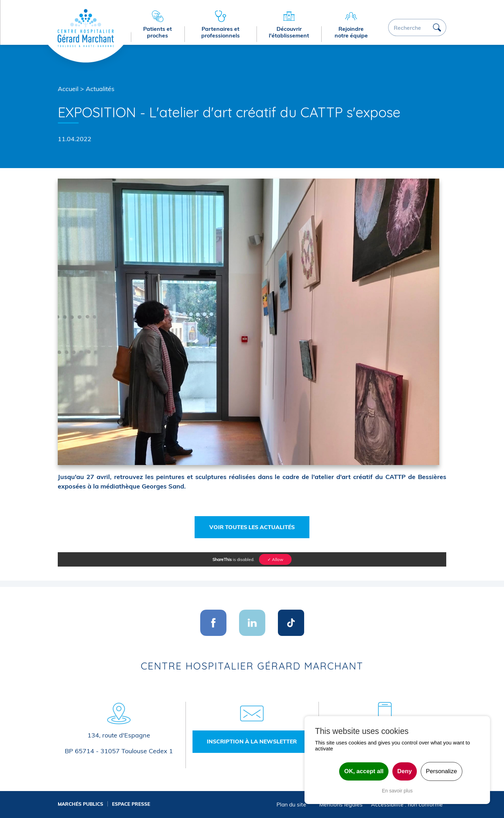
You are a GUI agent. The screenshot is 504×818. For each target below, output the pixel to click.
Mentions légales (341, 804)
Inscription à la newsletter (252, 741)
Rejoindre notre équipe (351, 32)
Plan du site (291, 804)
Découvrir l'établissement (289, 32)
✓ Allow (275, 559)
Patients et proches (157, 32)
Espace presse (131, 804)
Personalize (442, 771)
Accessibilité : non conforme (407, 804)
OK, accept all (364, 771)
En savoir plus (397, 791)
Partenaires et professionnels (220, 32)
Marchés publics (80, 804)
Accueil (68, 89)
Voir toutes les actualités (252, 527)
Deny (405, 771)
